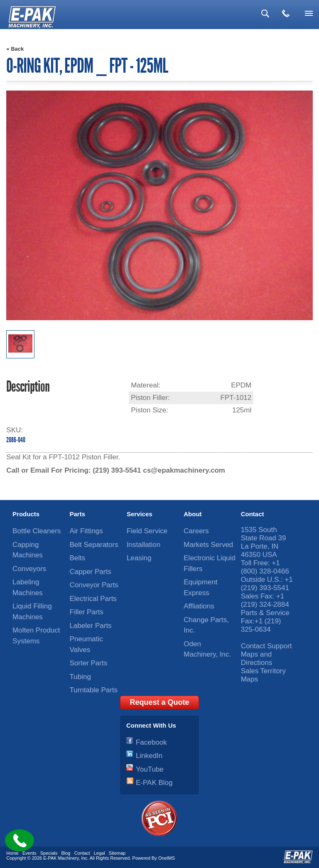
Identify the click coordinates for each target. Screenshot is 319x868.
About (193, 514)
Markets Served (208, 545)
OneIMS (167, 858)
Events (29, 853)
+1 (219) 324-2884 (265, 600)
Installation (144, 545)
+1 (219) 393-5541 (267, 584)
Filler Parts (87, 612)
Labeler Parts (91, 626)
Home (12, 853)
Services (140, 514)
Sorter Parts (89, 663)
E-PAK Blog (154, 783)
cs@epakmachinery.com (184, 470)
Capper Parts (91, 572)
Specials (49, 853)
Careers (196, 531)
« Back (15, 49)
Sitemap (117, 853)
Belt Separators (94, 545)
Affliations (199, 606)
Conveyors (29, 569)
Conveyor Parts (94, 585)
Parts (78, 514)
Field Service (147, 531)
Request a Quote (159, 702)
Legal (99, 853)
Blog (66, 853)
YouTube (150, 769)
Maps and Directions (257, 658)
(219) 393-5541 (117, 470)
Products (26, 514)
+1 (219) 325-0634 (261, 625)
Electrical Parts (93, 599)
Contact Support (266, 646)
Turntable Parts (94, 690)
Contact (253, 514)
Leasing (139, 558)
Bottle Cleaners (37, 531)
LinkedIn (149, 756)
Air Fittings (86, 531)
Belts (78, 558)
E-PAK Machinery (61, 858)
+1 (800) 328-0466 (265, 567)
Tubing (80, 677)
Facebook (151, 742)
